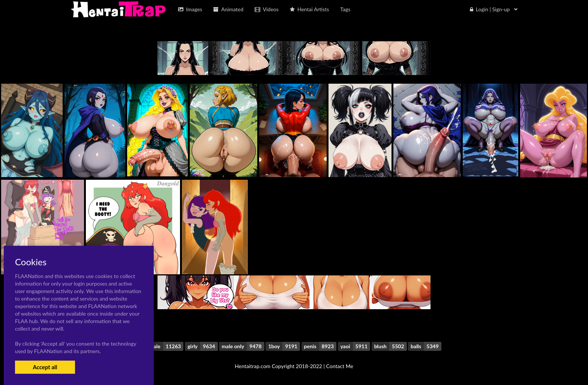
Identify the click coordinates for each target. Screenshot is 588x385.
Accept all (45, 367)
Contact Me (340, 366)
